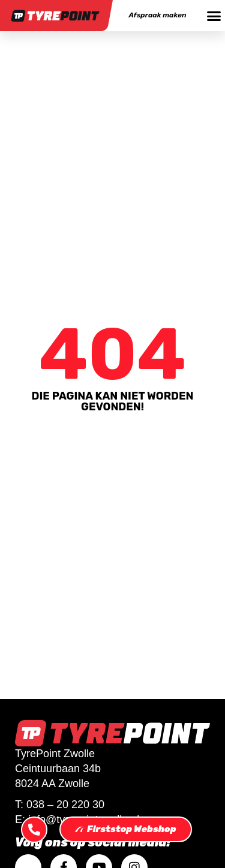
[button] (214, 16)
